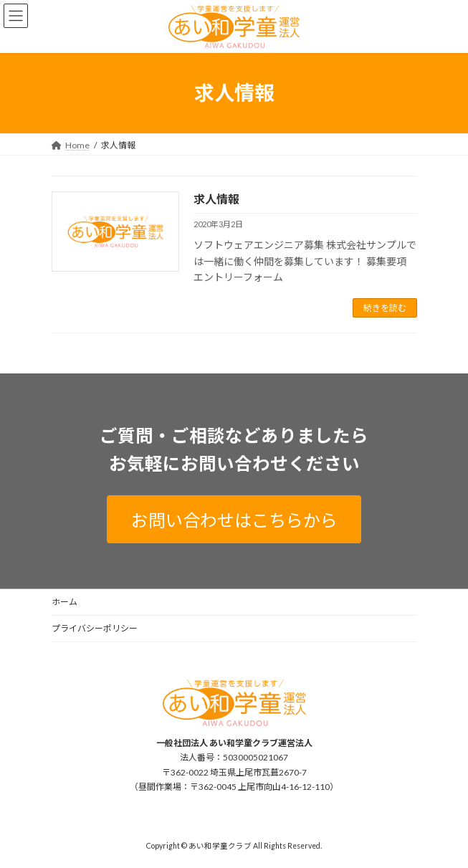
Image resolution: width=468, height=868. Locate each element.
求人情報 (216, 199)
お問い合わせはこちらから (234, 520)
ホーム (65, 602)
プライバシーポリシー (95, 628)
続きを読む (385, 308)
